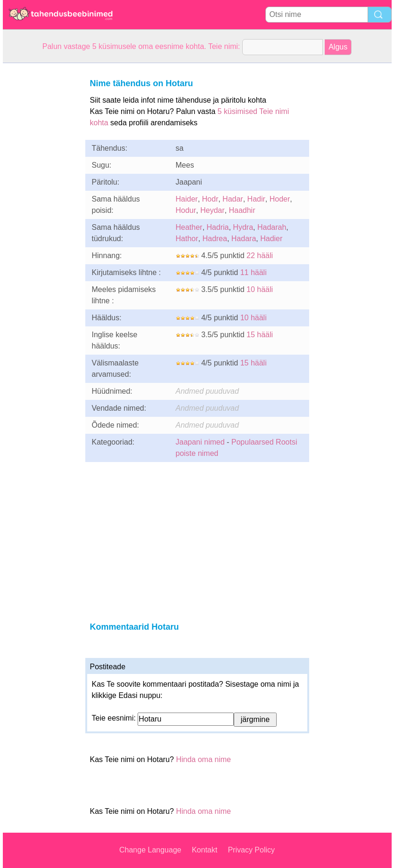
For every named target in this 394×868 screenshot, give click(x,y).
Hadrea (214, 239)
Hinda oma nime (203, 759)
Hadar (233, 199)
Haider (187, 199)
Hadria (218, 227)
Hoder (280, 199)
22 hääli (260, 256)
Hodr (210, 199)
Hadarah (272, 227)
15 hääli (260, 335)
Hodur (186, 210)
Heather (189, 227)
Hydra (243, 227)
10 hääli (260, 289)
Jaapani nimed (200, 442)
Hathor (187, 239)
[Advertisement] (41, 204)
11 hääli (254, 272)
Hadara (244, 239)
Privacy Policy (251, 850)
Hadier (271, 239)
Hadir (256, 199)
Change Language (150, 850)
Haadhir (242, 210)
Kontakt (205, 850)
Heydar (213, 210)
